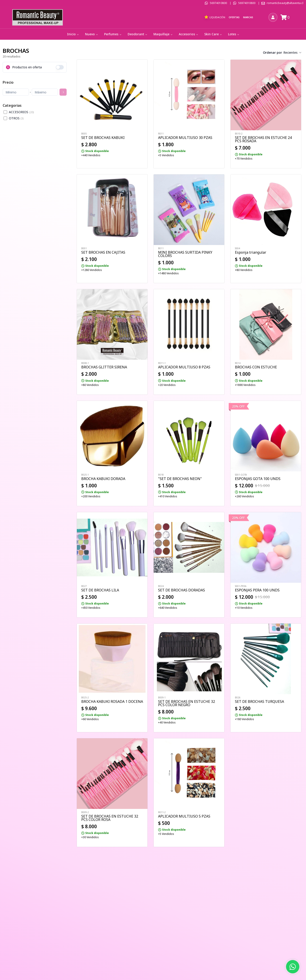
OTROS (16, 118)
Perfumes (113, 34)
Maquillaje (163, 34)
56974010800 (218, 3)
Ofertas (234, 17)
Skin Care (213, 34)
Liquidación (215, 17)
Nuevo (92, 34)
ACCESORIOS (21, 112)
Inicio (73, 34)
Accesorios (189, 34)
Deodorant (138, 34)
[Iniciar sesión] (273, 17)
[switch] (60, 67)
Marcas (248, 17)
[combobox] (293, 53)
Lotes (234, 34)
